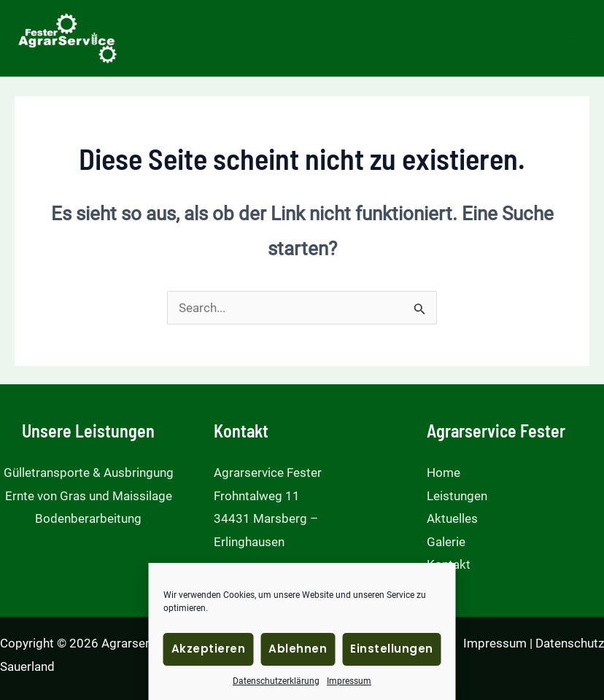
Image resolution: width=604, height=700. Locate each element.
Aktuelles (452, 518)
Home (444, 472)
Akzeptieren (209, 649)
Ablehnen (298, 649)
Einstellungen (392, 649)
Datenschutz (570, 643)
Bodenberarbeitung (88, 518)
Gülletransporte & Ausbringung (89, 472)
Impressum (349, 681)
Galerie (446, 542)
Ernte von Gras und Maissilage (89, 496)
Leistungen (457, 496)
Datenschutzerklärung (276, 681)
